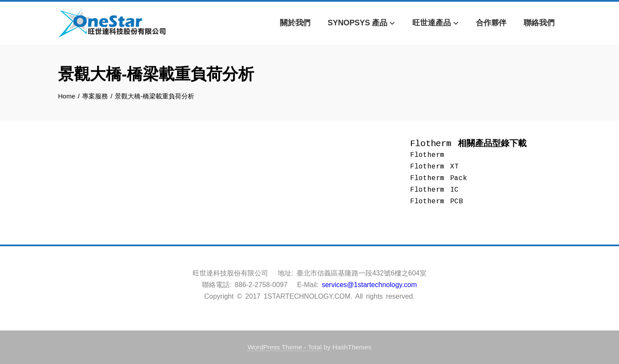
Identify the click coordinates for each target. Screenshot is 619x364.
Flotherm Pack (439, 178)
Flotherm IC (434, 190)
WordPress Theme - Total (285, 347)
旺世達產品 (435, 23)
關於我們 (295, 23)
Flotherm (427, 155)
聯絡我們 (539, 23)
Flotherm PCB (437, 202)
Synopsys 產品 (361, 23)
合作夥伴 (491, 23)
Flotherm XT (434, 167)
